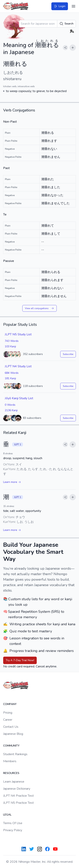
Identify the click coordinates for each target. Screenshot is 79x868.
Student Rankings (15, 754)
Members (10, 761)
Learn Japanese (14, 782)
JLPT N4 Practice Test (18, 796)
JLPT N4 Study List (18, 366)
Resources (11, 773)
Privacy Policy (13, 830)
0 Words (10, 405)
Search (66, 24)
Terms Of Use (13, 823)
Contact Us (11, 727)
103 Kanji (10, 346)
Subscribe (68, 354)
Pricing (8, 713)
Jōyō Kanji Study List (19, 398)
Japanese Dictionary (17, 789)
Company (10, 704)
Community (11, 746)
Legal (7, 815)
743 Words (12, 341)
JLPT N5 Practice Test (18, 803)
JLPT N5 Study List (18, 334)
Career (8, 720)
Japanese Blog (13, 734)
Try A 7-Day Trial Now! (20, 660)
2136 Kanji (11, 410)
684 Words (12, 373)
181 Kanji (10, 378)
